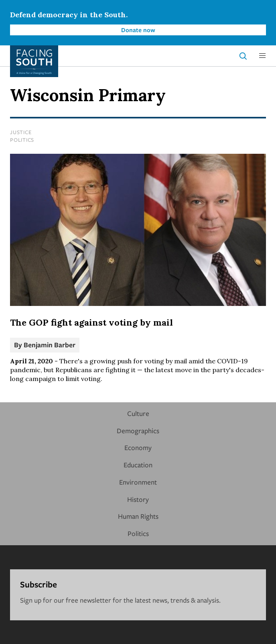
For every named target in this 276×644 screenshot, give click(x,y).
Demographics (138, 431)
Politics (22, 140)
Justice (21, 132)
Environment (138, 482)
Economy (138, 447)
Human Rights (138, 516)
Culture (138, 413)
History (138, 499)
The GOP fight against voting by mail (91, 322)
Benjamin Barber (50, 345)
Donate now (138, 30)
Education (138, 465)
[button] (262, 56)
